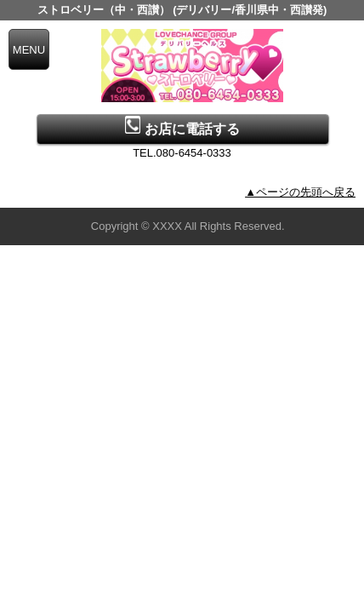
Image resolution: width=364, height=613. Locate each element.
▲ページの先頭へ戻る (300, 192)
